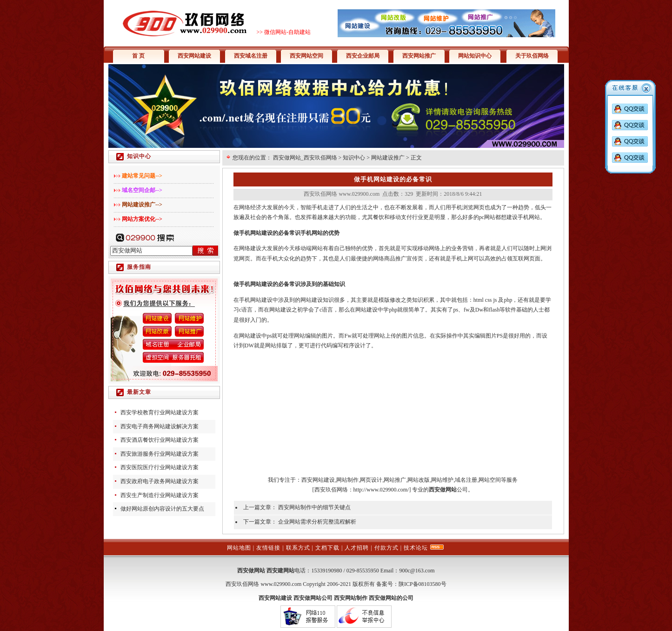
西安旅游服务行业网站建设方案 (160, 454)
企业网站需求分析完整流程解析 (317, 522)
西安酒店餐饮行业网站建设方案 (160, 440)
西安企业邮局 (363, 56)
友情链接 (268, 548)
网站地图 (239, 548)
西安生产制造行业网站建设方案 (160, 495)
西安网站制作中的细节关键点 (314, 507)
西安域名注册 (251, 56)
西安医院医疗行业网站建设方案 (160, 467)
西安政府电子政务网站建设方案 (160, 481)
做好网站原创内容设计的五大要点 (162, 509)
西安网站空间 (306, 56)
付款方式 (386, 548)
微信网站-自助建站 (287, 32)
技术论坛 (416, 548)
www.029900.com (281, 584)
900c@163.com (417, 571)
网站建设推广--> (142, 205)
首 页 (138, 56)
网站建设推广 (388, 158)
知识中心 (354, 158)
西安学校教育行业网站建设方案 (160, 412)
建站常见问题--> (142, 176)
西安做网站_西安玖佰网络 (305, 158)
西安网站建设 (194, 56)
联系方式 (298, 548)
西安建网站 (280, 571)
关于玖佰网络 (532, 56)
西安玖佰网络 (331, 490)
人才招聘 (357, 548)
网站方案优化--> (142, 219)
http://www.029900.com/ (381, 490)
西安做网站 (251, 571)
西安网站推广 (419, 56)
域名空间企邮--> (142, 190)
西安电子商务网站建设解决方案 (160, 426)
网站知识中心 (475, 56)
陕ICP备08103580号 (422, 584)
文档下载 (327, 548)
